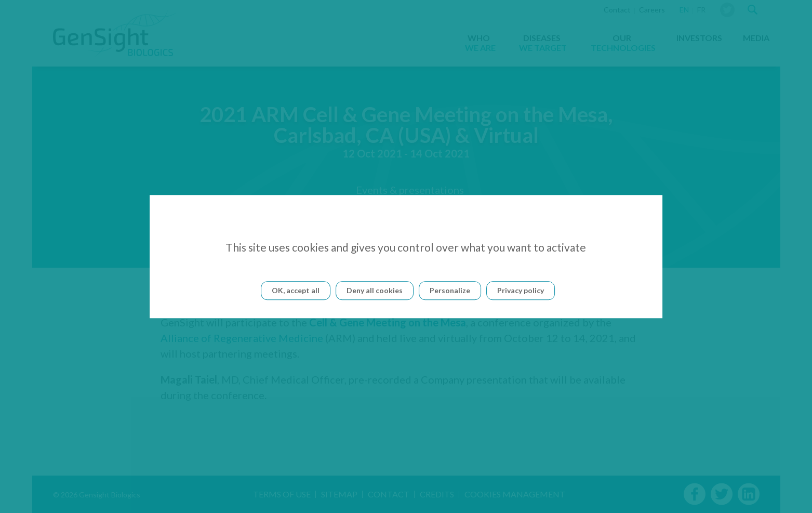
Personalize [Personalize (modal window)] (450, 290)
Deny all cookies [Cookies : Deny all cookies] (375, 290)
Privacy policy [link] (521, 290)
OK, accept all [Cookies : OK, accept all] (296, 290)
